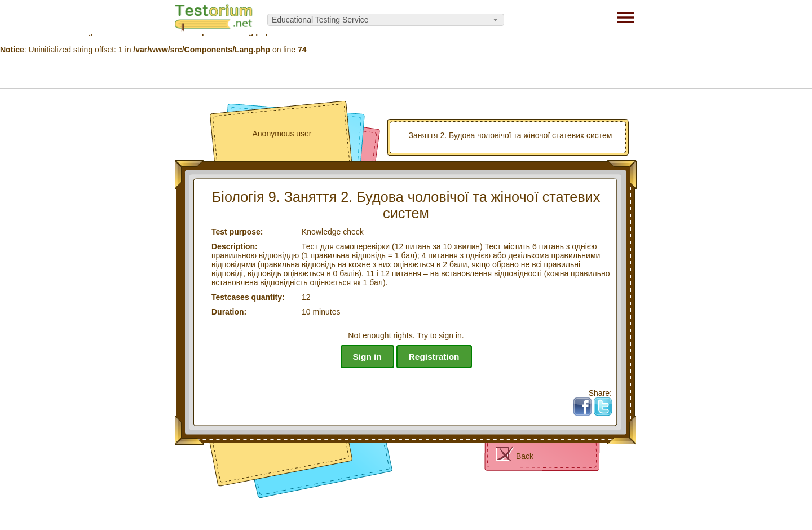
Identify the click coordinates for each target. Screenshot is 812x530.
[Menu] (626, 17)
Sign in (367, 357)
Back (525, 456)
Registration (434, 357)
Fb (587, 402)
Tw (607, 402)
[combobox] (386, 20)
